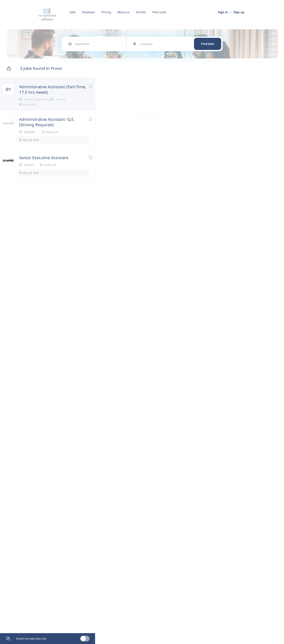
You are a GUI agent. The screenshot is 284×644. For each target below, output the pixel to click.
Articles (141, 12)
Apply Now (150, 118)
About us (124, 12)
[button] (235, 118)
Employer (89, 12)
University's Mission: (189, 189)
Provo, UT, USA (126, 135)
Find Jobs (208, 44)
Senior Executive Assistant (44, 163)
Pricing (106, 12)
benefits (169, 479)
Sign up (239, 12)
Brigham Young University (161, 106)
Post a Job (159, 12)
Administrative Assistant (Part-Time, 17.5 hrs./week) (53, 89)
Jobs (73, 12)
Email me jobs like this (31, 639)
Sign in (223, 12)
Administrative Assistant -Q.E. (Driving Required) (47, 128)
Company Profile (128, 628)
